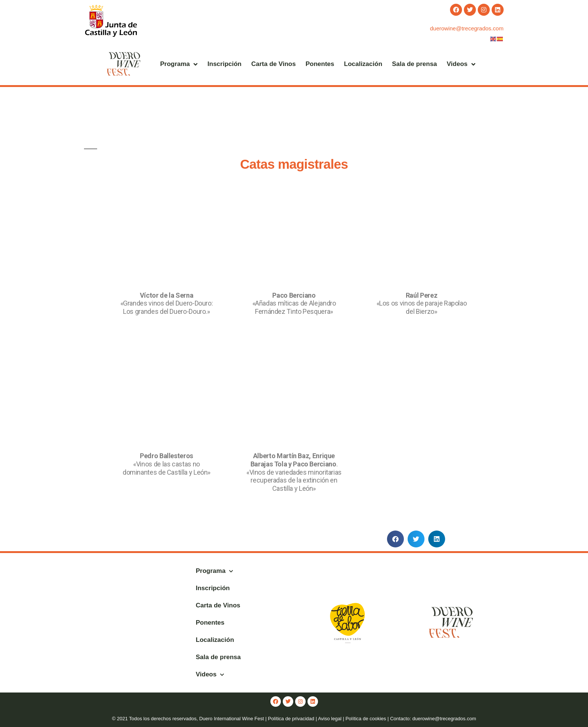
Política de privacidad (291, 719)
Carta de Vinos (274, 64)
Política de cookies (366, 719)
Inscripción (224, 64)
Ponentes (320, 64)
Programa (179, 64)
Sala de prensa (414, 64)
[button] (395, 539)
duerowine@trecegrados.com (466, 28)
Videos (461, 64)
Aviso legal (330, 719)
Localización (363, 64)
